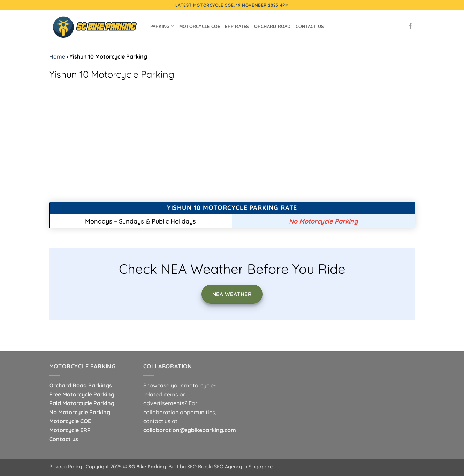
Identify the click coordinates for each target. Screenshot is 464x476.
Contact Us (310, 26)
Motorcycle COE (200, 26)
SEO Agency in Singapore (243, 467)
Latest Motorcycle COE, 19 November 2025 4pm (232, 5)
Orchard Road (272, 26)
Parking (162, 26)
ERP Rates (237, 26)
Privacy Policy (66, 467)
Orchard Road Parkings (81, 385)
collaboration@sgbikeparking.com (190, 430)
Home (57, 56)
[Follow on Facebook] (410, 26)
